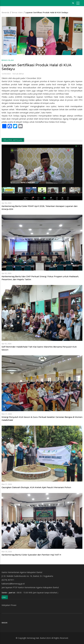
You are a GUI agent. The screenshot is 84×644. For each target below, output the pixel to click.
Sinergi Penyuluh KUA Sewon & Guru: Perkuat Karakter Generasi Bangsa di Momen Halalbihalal (42, 419)
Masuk (5, 623)
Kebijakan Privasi (9, 605)
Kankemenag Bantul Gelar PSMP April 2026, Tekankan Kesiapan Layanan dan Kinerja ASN (40, 208)
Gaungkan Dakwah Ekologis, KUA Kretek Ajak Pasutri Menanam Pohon (36, 487)
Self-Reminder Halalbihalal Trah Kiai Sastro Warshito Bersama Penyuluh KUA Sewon (39, 348)
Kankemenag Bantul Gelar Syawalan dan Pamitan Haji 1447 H (31, 555)
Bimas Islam (17, 12)
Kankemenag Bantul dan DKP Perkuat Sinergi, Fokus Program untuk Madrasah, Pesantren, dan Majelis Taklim (40, 278)
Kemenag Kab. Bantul (36, 638)
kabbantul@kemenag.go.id (13, 584)
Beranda (5, 12)
